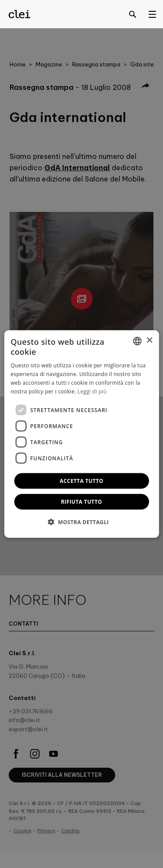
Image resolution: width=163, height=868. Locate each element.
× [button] (149, 341)
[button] (82, 522)
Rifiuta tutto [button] (81, 502)
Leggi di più (92, 391)
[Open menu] (152, 14)
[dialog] (81, 434)
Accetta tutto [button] (81, 481)
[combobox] (137, 341)
